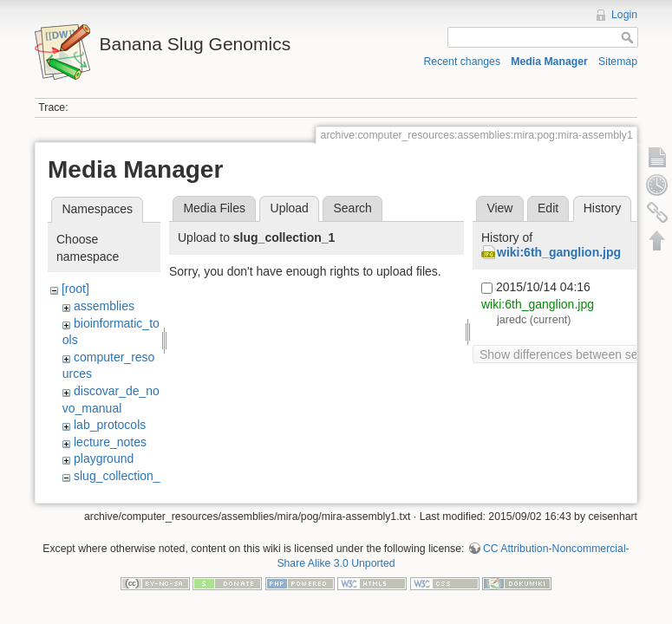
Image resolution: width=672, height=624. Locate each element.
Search (352, 208)
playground (104, 458)
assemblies (104, 306)
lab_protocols (110, 425)
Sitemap (618, 62)
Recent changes (463, 62)
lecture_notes (110, 442)
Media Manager (549, 62)
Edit (548, 208)
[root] (75, 289)
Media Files (214, 208)
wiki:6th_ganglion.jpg (559, 252)
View (499, 208)
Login (624, 15)
